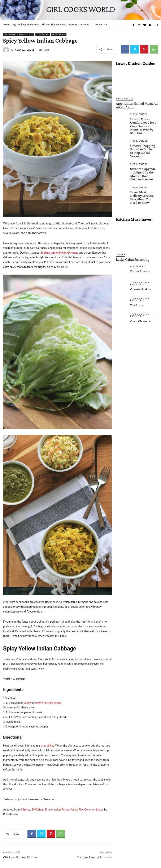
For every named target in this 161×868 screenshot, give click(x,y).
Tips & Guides (124, 99)
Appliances (137, 246)
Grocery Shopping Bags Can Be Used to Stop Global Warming (144, 141)
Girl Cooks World (24, 50)
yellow (28, 703)
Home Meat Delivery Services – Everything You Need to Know (143, 180)
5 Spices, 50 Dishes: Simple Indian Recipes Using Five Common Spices (62, 809)
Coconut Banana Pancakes (94, 857)
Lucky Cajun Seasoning (129, 239)
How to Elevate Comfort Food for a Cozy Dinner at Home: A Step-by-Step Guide (143, 122)
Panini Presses (138, 250)
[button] (157, 25)
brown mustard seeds (48, 703)
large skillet (47, 745)
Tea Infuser (137, 284)
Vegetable (43, 34)
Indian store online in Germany (60, 253)
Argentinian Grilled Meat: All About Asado (137, 105)
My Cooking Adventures (19, 34)
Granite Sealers (139, 268)
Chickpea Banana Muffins (20, 857)
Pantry (120, 235)
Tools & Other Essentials (139, 263)
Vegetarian (59, 34)
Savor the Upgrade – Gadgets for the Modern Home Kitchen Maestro (143, 161)
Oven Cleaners (139, 300)
